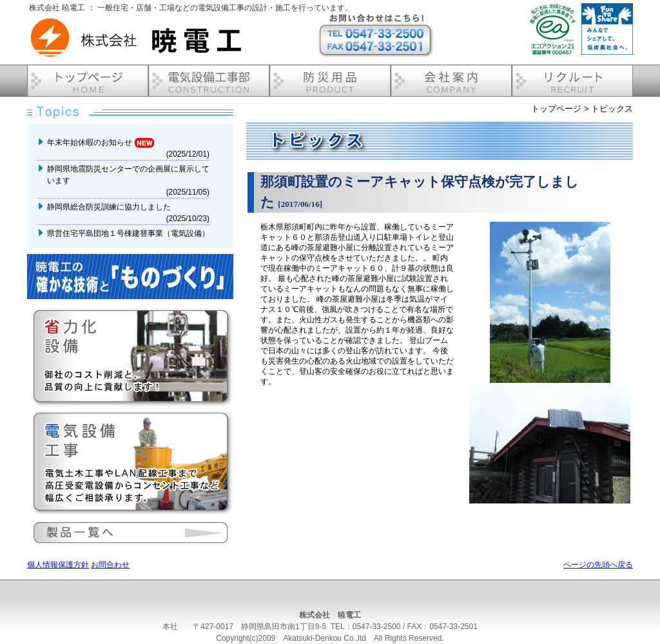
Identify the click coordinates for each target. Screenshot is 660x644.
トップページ (556, 109)
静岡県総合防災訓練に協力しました (110, 207)
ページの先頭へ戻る (598, 565)
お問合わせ (110, 565)
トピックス (612, 109)
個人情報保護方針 (58, 565)
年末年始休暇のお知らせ (101, 142)
